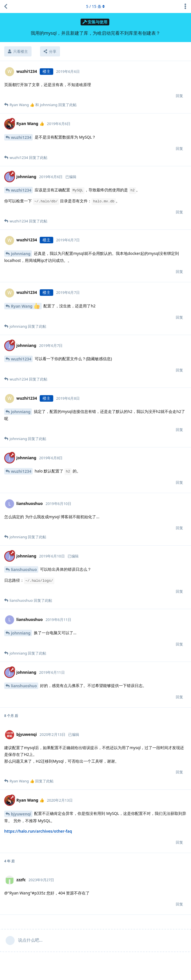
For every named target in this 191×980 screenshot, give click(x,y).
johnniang (21, 254)
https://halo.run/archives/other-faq (38, 831)
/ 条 (96, 6)
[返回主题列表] (6, 6)
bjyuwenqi (21, 814)
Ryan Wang (25, 306)
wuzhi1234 (21, 137)
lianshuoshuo (24, 569)
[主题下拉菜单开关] (185, 6)
